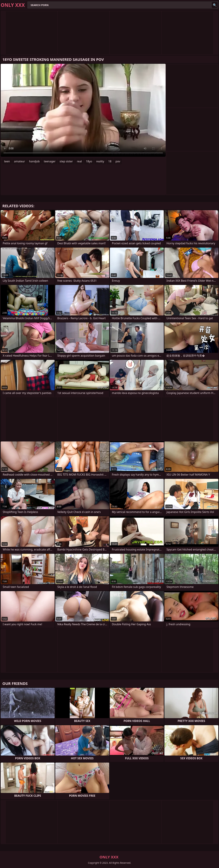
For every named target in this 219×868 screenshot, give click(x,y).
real (79, 161)
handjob (34, 161)
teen (7, 161)
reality (100, 161)
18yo (89, 161)
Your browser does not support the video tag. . (83, 110)
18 (110, 161)
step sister (66, 161)
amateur (20, 161)
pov (118, 161)
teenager (50, 161)
